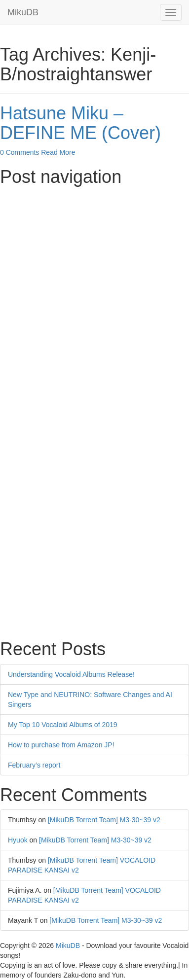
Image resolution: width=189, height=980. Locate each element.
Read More (58, 152)
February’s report (34, 765)
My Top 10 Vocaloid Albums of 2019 (63, 725)
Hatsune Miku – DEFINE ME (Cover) (80, 123)
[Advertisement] (94, 286)
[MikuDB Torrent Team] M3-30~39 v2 (104, 820)
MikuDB (23, 12)
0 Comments (19, 152)
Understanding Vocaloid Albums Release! (71, 674)
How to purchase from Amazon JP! (61, 745)
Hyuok (18, 840)
